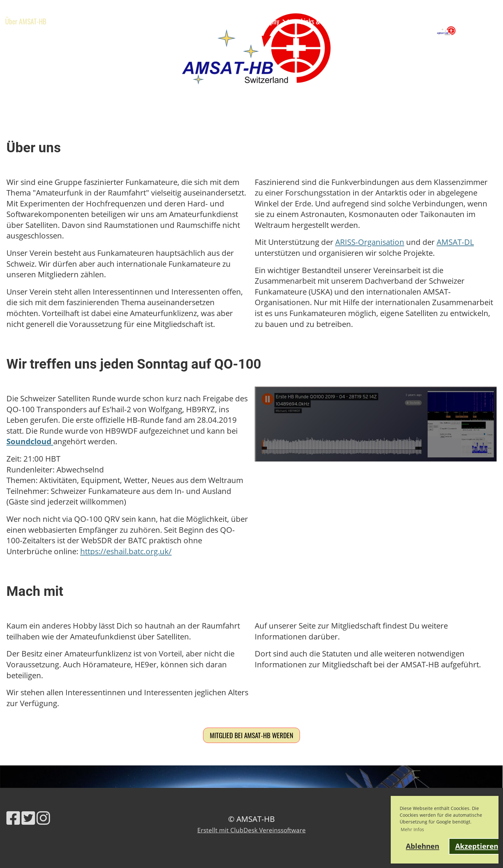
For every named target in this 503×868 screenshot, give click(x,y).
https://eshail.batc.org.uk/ (126, 551)
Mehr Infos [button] (412, 829)
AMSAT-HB (484, 30)
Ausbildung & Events (124, 21)
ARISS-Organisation (370, 242)
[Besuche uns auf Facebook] (13, 818)
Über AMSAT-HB (30, 21)
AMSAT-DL (455, 242)
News (75, 21)
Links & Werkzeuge (325, 21)
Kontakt (371, 21)
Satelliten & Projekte (199, 21)
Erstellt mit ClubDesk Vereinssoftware (251, 830)
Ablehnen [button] (422, 846)
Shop (11, 37)
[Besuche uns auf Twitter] (28, 818)
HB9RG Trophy (265, 21)
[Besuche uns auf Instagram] (43, 818)
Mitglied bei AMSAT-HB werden (251, 735)
